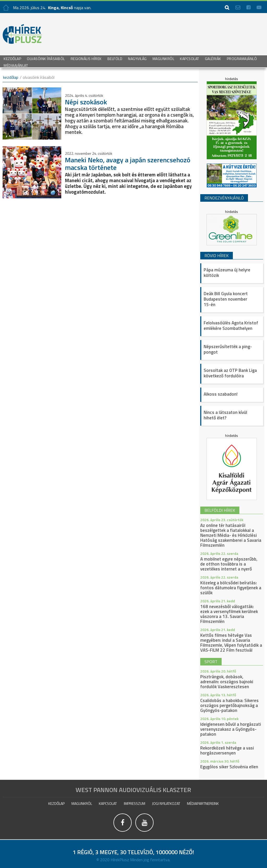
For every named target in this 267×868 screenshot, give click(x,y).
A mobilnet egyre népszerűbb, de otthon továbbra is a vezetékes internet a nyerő (229, 564)
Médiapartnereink (203, 803)
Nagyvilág (137, 58)
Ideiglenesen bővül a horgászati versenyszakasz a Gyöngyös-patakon (231, 729)
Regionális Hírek (86, 58)
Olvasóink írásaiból (46, 58)
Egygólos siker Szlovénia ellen (229, 767)
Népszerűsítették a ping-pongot (228, 349)
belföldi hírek (220, 510)
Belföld (115, 58)
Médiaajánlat (16, 65)
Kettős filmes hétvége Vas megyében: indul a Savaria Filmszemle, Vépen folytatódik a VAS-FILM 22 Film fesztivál (231, 643)
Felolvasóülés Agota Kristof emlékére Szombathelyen (231, 326)
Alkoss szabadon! (221, 394)
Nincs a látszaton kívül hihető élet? (225, 415)
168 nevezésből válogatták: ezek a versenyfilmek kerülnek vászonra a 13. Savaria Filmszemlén (229, 614)
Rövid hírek (217, 255)
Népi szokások (86, 102)
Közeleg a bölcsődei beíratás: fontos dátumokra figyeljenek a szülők (231, 588)
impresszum (135, 803)
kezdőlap (11, 77)
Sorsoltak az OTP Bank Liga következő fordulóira (230, 373)
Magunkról (163, 58)
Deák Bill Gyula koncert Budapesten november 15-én (226, 299)
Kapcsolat (190, 58)
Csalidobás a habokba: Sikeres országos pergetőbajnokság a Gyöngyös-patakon (229, 705)
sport (211, 662)
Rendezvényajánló (224, 198)
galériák (213, 58)
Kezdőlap (12, 58)
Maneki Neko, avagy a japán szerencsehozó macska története (128, 164)
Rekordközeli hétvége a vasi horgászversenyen (227, 750)
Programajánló (242, 58)
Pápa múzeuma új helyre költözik (227, 273)
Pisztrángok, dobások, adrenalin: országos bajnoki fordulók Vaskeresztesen (227, 682)
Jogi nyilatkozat (166, 803)
